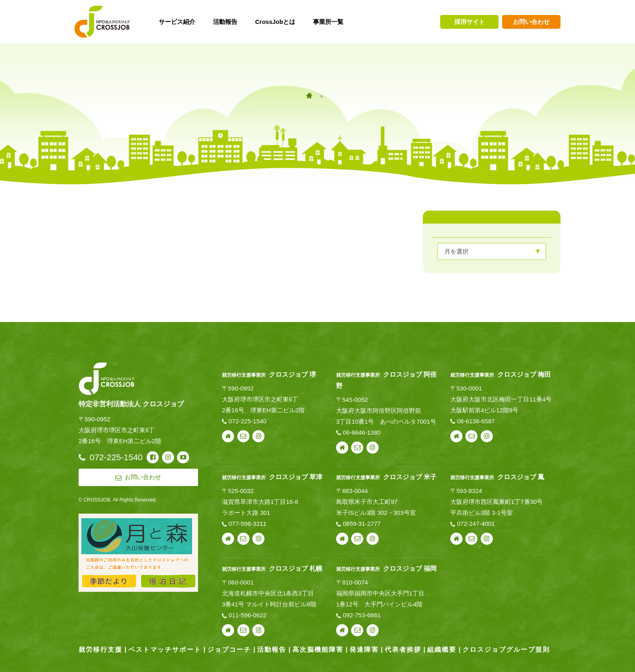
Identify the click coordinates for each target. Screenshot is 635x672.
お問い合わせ (531, 22)
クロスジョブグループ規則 (506, 650)
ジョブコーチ (229, 650)
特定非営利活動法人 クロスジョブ (131, 404)
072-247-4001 (476, 524)
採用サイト (470, 22)
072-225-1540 (248, 421)
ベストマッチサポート (165, 650)
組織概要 (442, 650)
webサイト (228, 436)
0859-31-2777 (361, 524)
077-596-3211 (248, 524)
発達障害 (364, 650)
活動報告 (272, 650)
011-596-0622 (248, 615)
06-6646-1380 (361, 432)
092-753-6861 (361, 615)
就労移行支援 (100, 650)
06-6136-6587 (476, 421)
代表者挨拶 (403, 650)
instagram (258, 436)
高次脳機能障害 (318, 650)
